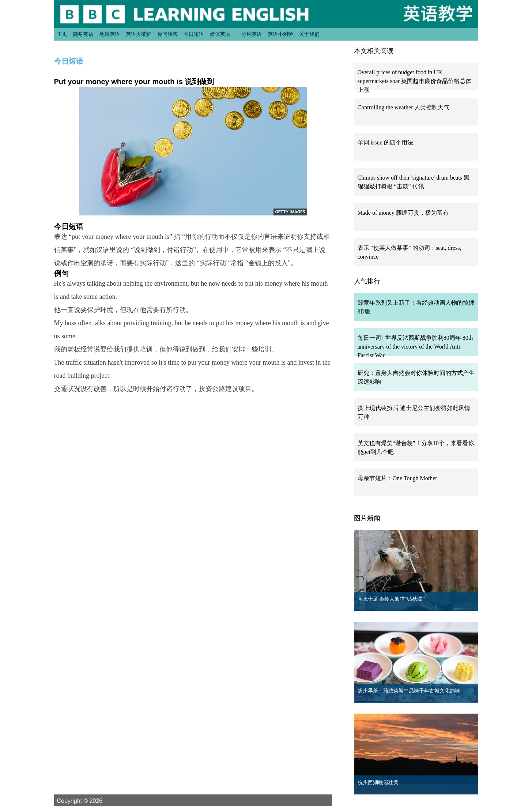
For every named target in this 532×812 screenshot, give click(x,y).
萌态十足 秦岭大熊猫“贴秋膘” (391, 599)
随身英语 (83, 34)
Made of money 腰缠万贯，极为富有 (403, 213)
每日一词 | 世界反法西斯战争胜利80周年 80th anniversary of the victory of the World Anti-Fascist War (415, 347)
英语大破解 (139, 34)
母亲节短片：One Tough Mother (397, 478)
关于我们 (309, 34)
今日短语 (194, 34)
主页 (62, 34)
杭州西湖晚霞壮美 (378, 783)
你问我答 (167, 34)
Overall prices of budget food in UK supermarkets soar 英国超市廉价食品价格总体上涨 (415, 81)
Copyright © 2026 (88, 801)
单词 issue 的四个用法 (385, 142)
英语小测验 (280, 34)
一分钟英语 (249, 34)
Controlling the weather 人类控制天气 (404, 107)
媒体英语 (220, 34)
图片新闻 (367, 518)
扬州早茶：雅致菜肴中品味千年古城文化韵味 (409, 691)
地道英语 (110, 34)
